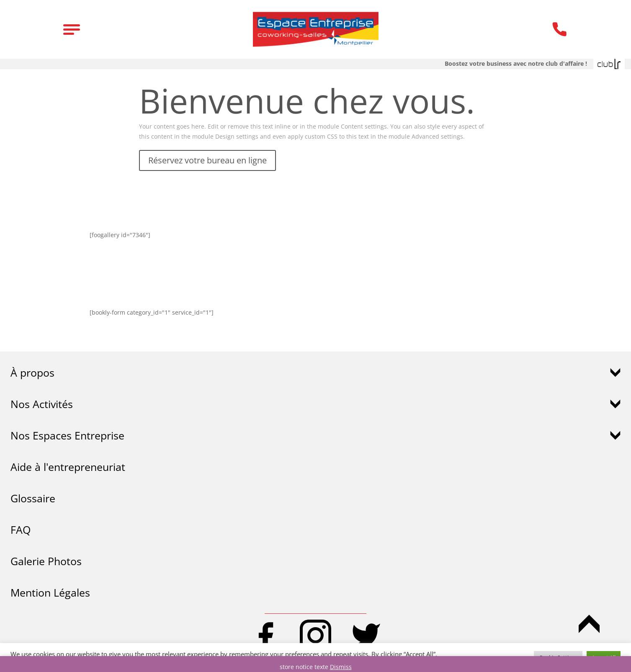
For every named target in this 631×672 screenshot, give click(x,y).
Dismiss (341, 667)
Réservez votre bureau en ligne (207, 160)
